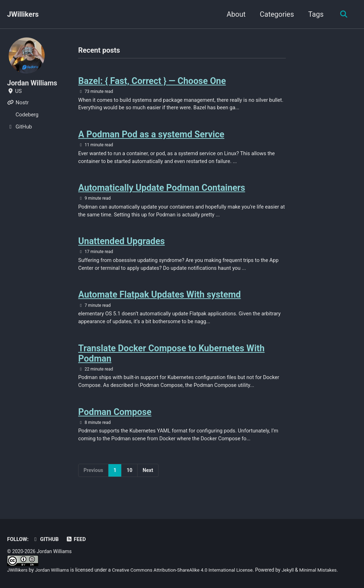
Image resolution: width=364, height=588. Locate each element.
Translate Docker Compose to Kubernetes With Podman (171, 358)
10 (129, 476)
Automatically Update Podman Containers (162, 190)
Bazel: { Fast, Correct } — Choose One (152, 81)
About (235, 14)
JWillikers (23, 14)
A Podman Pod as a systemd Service (151, 136)
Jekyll (293, 570)
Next (148, 476)
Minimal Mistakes (324, 570)
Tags (315, 14)
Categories (275, 14)
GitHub (46, 540)
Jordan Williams (33, 83)
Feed (77, 540)
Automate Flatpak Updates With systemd (159, 298)
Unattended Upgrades (122, 244)
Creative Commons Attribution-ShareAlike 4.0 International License (186, 570)
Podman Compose (115, 417)
